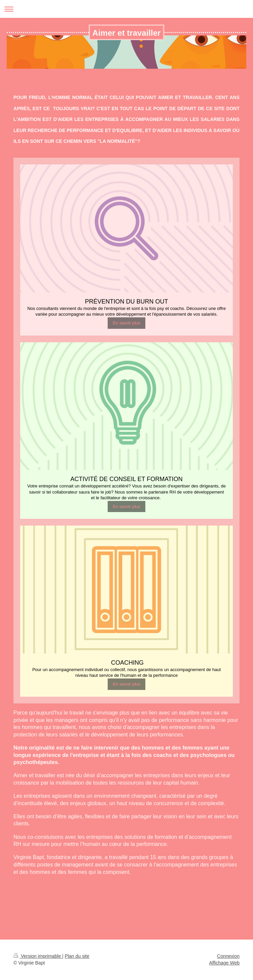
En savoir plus (126, 323)
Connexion (228, 956)
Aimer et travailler (127, 33)
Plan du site (77, 956)
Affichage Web (224, 963)
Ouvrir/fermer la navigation (126, 9)
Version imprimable (38, 956)
